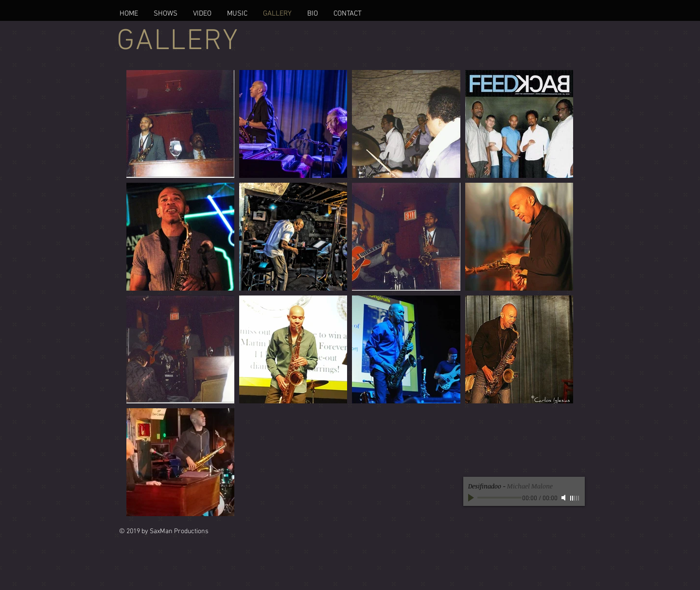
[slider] (575, 498)
